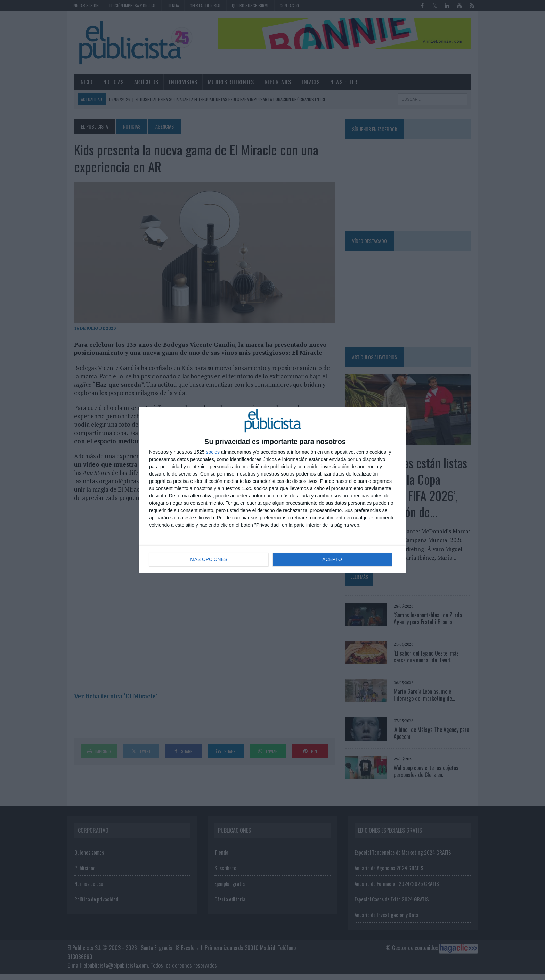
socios (213, 452)
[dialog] (272, 490)
